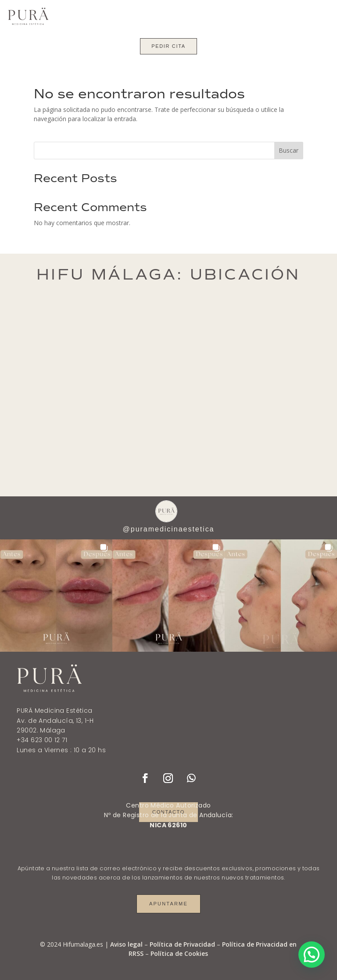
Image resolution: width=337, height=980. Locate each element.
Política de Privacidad (182, 944)
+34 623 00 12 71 (42, 740)
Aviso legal (126, 944)
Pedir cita (168, 46)
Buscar (289, 150)
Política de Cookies (179, 953)
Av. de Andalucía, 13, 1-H (55, 721)
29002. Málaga (41, 730)
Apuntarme (168, 904)
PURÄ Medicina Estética (54, 711)
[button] (56, 596)
